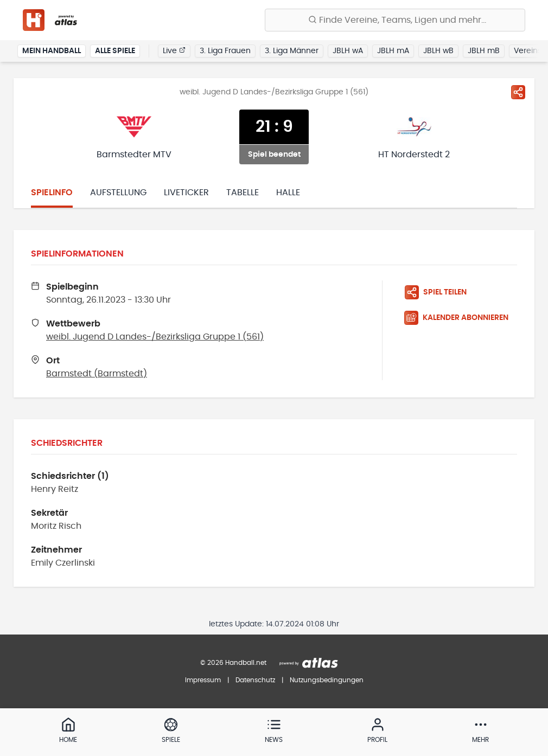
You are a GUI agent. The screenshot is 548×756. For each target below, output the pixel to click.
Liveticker (186, 193)
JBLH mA (393, 51)
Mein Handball (52, 51)
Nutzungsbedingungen (327, 680)
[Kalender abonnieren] (461, 318)
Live (174, 50)
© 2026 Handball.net (233, 663)
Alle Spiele (115, 51)
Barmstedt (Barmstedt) (97, 374)
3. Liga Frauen (225, 51)
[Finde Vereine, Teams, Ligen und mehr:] (395, 20)
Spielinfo (52, 193)
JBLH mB (484, 51)
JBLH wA (348, 51)
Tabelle (243, 193)
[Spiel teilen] (518, 92)
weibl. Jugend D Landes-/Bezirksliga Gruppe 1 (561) (155, 337)
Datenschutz (255, 680)
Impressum (203, 680)
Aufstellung (118, 193)
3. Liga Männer (292, 51)
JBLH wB (438, 51)
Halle (288, 193)
